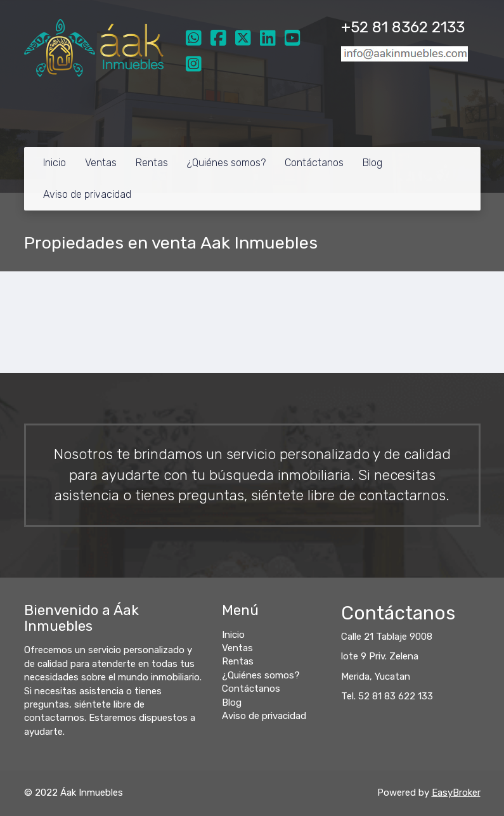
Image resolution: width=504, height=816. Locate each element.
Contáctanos (314, 163)
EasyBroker (456, 793)
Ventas (101, 163)
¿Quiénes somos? (226, 163)
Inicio (55, 163)
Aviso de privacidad (87, 194)
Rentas (152, 163)
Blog (372, 163)
